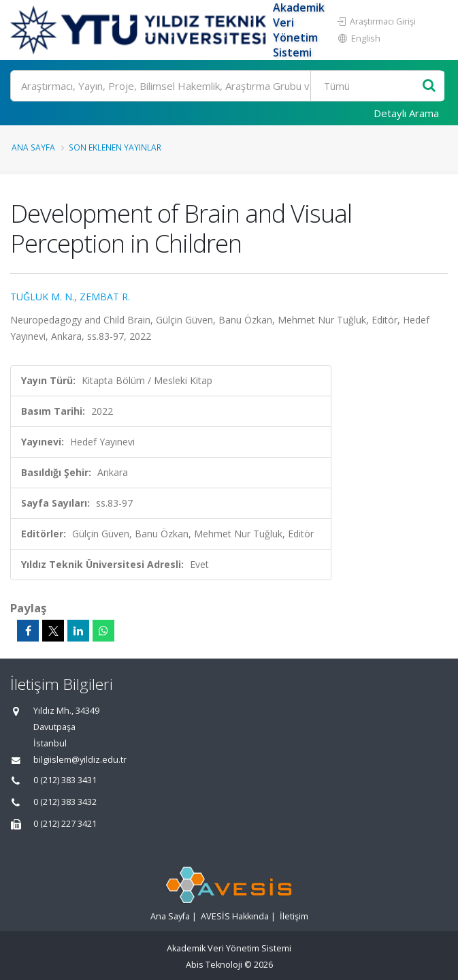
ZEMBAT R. (105, 297)
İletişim (294, 916)
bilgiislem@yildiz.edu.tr (80, 760)
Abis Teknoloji (214, 965)
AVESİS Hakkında (235, 916)
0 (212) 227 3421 (65, 824)
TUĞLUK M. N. (42, 297)
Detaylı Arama (406, 113)
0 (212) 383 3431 (65, 780)
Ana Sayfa (33, 147)
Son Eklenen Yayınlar (115, 147)
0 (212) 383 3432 (65, 802)
